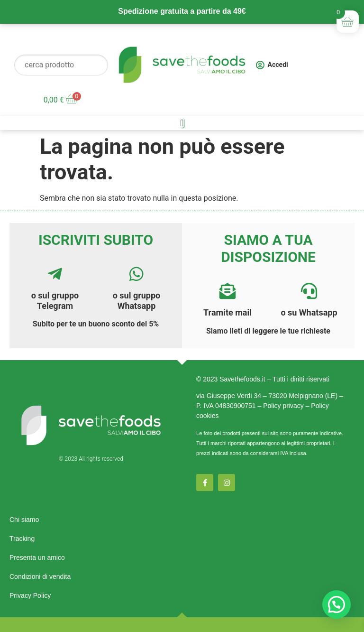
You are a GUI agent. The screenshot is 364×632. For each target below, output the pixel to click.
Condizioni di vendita (40, 576)
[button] (337, 604)
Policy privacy (283, 406)
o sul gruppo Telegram (55, 301)
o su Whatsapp (309, 312)
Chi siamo (24, 520)
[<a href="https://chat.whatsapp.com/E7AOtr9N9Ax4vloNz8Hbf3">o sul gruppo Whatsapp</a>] (136, 274)
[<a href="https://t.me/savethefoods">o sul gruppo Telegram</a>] (55, 274)
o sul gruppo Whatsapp (137, 301)
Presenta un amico (37, 558)
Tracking (22, 539)
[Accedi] (260, 65)
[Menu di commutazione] (182, 123)
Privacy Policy (30, 595)
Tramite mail (227, 312)
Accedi (278, 65)
